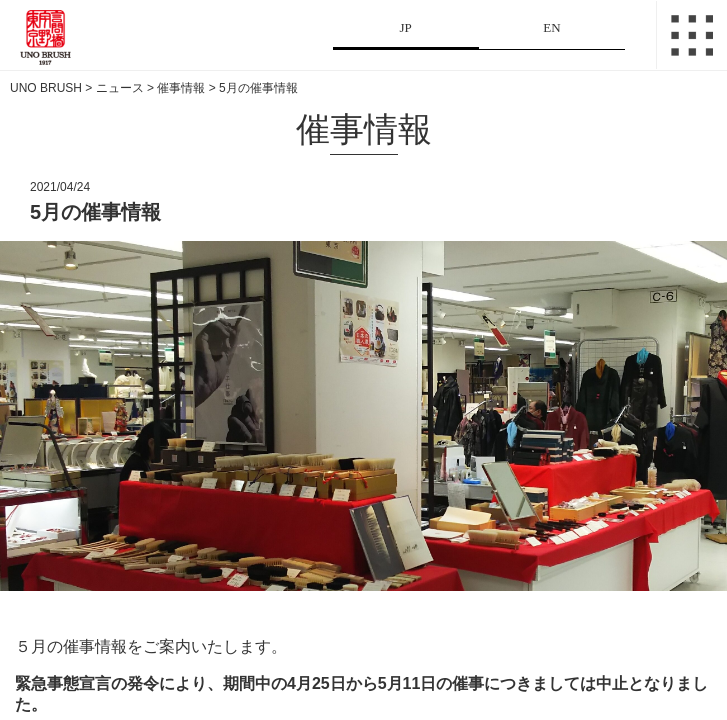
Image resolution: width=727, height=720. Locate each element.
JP (405, 27)
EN (551, 27)
